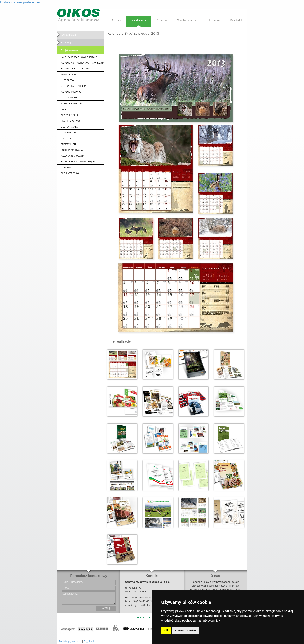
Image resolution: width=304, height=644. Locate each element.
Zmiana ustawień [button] (185, 630)
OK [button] (166, 630)
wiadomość (89, 598)
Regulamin (89, 641)
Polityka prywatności (70, 641)
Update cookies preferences (20, 2)
